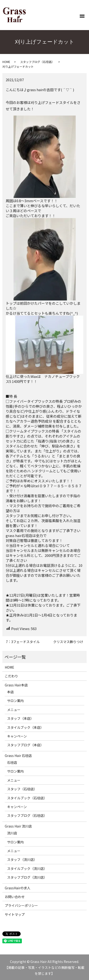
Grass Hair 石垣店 (18, 756)
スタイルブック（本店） (25, 727)
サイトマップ (15, 914)
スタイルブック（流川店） (27, 868)
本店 (10, 692)
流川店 (12, 833)
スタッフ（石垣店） (22, 789)
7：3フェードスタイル (23, 642)
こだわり (11, 676)
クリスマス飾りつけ (68, 642)
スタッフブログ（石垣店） (37, 62)
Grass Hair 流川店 (18, 826)
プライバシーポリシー (21, 905)
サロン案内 (15, 701)
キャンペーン (17, 736)
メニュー (14, 710)
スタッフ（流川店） (22, 859)
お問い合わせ (15, 897)
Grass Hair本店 (16, 685)
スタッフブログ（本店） (25, 745)
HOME (6, 62)
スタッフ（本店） (20, 718)
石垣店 (12, 762)
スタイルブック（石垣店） (27, 798)
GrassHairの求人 (18, 888)
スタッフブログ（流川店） (27, 877)
